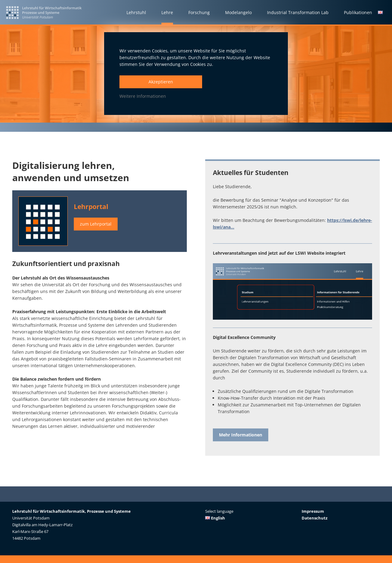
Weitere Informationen (143, 96)
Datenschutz (315, 518)
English (215, 518)
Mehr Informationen (241, 435)
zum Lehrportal (96, 224)
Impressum (313, 511)
